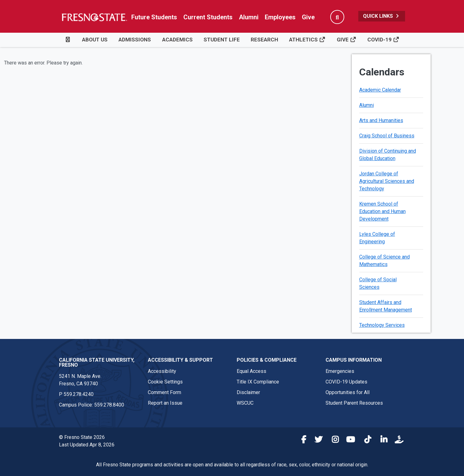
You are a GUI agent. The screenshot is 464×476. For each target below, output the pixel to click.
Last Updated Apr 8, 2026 (87, 445)
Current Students (208, 17)
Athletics (307, 40)
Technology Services (382, 325)
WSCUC (245, 403)
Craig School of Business (387, 136)
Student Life (222, 40)
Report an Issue (165, 403)
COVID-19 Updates (346, 382)
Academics (177, 40)
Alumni (249, 17)
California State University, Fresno (97, 362)
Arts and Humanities (381, 120)
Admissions (135, 40)
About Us (95, 40)
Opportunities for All (348, 392)
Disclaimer (248, 392)
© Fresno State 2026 (82, 437)
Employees (280, 17)
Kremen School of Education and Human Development (382, 211)
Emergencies (340, 371)
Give (308, 17)
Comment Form (164, 392)
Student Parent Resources (354, 403)
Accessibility (162, 371)
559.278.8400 (109, 405)
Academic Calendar (380, 90)
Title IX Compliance (258, 382)
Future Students (154, 17)
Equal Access (251, 371)
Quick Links (382, 16)
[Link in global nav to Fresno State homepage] (94, 17)
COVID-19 (383, 40)
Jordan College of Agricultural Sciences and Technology (387, 181)
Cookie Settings (165, 382)
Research (264, 40)
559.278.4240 (79, 394)
